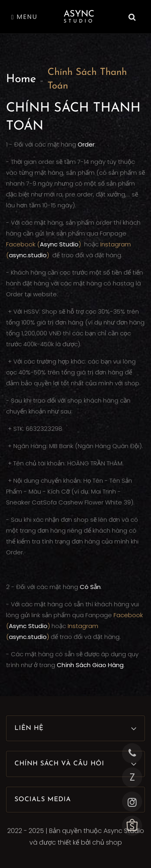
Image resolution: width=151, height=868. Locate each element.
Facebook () (44, 244)
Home (21, 79)
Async (79, 17)
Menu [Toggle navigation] (24, 17)
